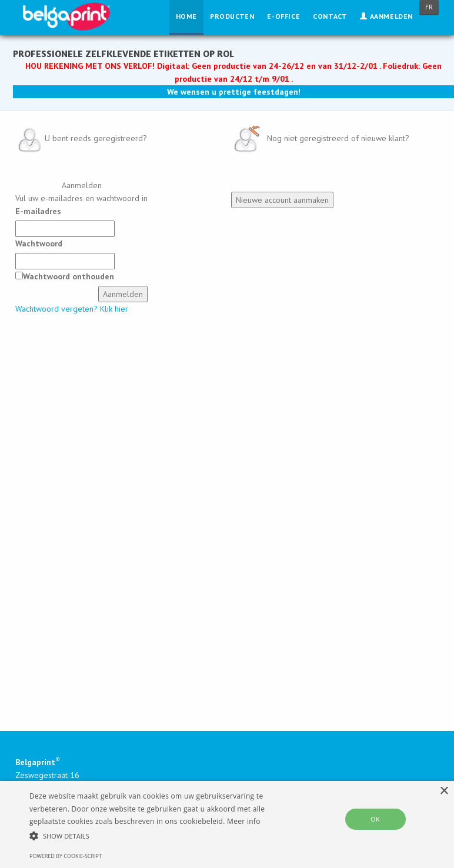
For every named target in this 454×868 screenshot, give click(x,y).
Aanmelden (386, 16)
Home (186, 16)
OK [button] (375, 819)
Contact (330, 16)
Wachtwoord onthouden (69, 276)
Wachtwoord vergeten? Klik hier (72, 309)
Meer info (244, 821)
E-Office (283, 16)
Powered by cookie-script (66, 856)
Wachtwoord (39, 243)
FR (429, 7)
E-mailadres (38, 211)
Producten (232, 16)
